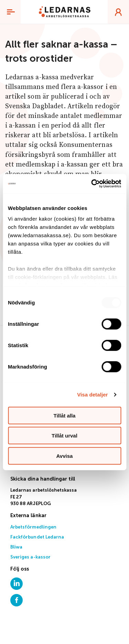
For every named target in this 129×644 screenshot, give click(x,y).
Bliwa (16, 547)
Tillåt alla (65, 415)
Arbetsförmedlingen (33, 527)
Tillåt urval (64, 436)
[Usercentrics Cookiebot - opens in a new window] (92, 184)
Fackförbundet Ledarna (37, 537)
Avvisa (65, 456)
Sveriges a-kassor (30, 557)
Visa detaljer (92, 395)
